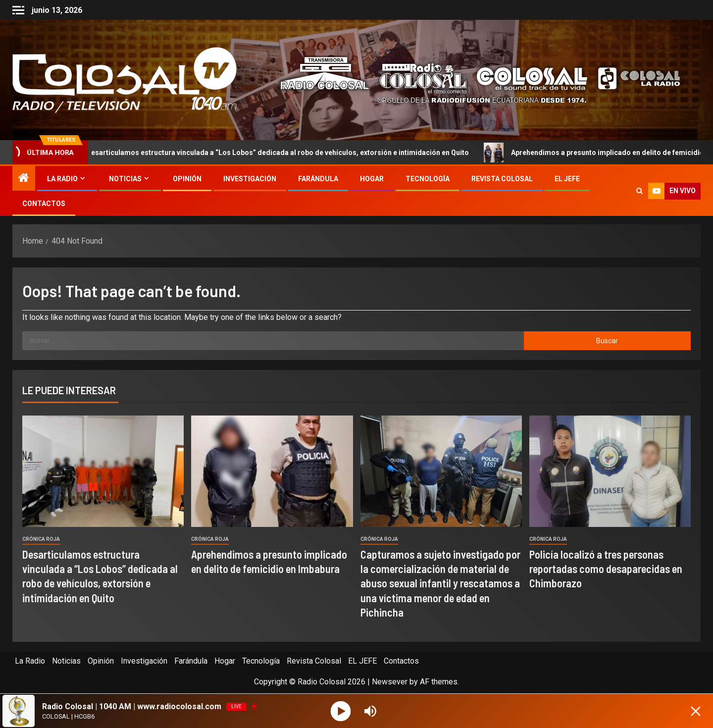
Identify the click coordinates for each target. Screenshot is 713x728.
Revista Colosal (502, 179)
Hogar (372, 179)
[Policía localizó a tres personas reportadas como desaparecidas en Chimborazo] (610, 471)
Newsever (390, 682)
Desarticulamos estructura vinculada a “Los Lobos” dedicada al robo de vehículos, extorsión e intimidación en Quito (274, 153)
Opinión (187, 179)
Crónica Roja (41, 539)
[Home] (24, 179)
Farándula (318, 179)
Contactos (44, 204)
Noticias (125, 179)
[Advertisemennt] (472, 79)
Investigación (250, 179)
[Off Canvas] (18, 10)
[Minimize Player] (696, 711)
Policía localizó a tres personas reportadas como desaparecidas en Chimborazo (606, 569)
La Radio (62, 179)
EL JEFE (567, 179)
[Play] (341, 711)
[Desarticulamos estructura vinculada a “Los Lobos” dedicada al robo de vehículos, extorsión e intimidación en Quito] (103, 471)
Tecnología (428, 179)
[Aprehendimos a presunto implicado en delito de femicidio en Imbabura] (272, 471)
